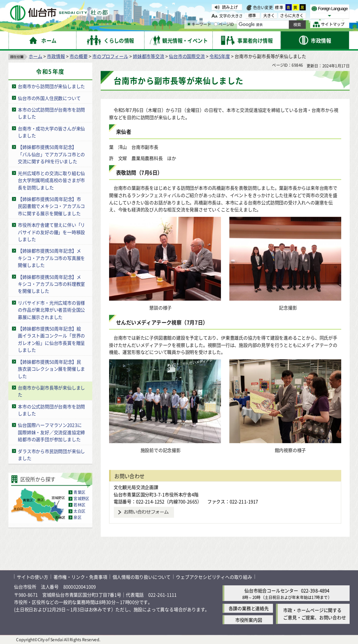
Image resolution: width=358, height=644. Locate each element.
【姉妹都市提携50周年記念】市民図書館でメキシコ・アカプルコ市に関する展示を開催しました (51, 206)
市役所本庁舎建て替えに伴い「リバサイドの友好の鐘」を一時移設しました (51, 232)
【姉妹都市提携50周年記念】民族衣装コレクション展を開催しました (51, 368)
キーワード (199, 24)
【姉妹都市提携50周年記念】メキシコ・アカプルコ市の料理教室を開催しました (51, 284)
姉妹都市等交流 (149, 56)
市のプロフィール (110, 56)
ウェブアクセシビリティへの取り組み (214, 576)
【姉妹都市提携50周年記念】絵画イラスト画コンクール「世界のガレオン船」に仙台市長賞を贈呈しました (51, 339)
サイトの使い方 (33, 576)
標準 (279, 7)
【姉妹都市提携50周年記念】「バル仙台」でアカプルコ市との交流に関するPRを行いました (51, 154)
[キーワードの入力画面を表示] (189, 24)
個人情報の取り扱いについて (142, 576)
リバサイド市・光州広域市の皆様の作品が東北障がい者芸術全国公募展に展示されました (51, 310)
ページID (224, 24)
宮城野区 (81, 499)
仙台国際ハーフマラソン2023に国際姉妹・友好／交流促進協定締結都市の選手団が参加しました (51, 432)
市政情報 (56, 56)
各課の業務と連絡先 (249, 608)
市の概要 (78, 56)
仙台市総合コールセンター (271, 590)
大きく (269, 16)
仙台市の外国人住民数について (49, 98)
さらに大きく (292, 16)
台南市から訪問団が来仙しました (51, 86)
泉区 (77, 518)
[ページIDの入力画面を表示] (216, 24)
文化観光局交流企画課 (136, 487)
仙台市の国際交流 (187, 56)
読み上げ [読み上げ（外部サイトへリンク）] (230, 7)
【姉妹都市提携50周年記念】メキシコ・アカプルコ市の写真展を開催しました (51, 258)
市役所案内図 (249, 620)
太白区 (79, 511)
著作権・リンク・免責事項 (80, 576)
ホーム (35, 56)
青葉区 (79, 492)
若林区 (79, 505)
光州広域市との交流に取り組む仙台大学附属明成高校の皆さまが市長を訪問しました (51, 180)
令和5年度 (220, 56)
